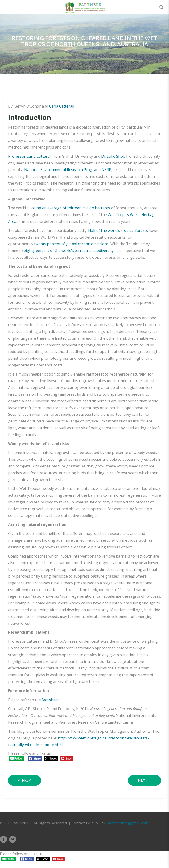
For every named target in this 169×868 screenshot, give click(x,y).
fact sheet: (51, 700)
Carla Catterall (62, 106)
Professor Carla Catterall (30, 156)
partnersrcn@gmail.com (127, 823)
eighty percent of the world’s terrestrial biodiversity (69, 251)
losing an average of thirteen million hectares (70, 208)
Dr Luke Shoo (114, 156)
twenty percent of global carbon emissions (71, 244)
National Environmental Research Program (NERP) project (75, 170)
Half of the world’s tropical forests (118, 230)
